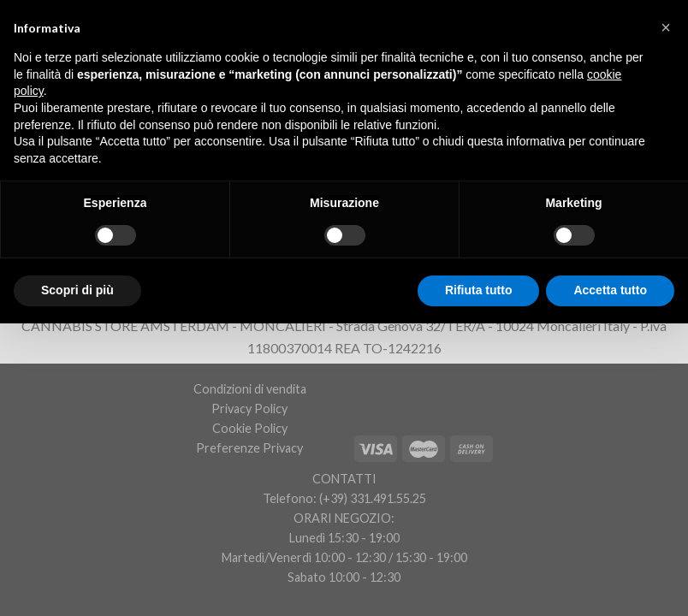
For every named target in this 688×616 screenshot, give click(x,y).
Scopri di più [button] (77, 290)
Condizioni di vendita (250, 389)
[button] (666, 27)
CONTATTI (344, 479)
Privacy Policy (249, 409)
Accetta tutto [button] (610, 290)
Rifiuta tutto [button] (479, 290)
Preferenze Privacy (249, 448)
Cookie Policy (250, 428)
